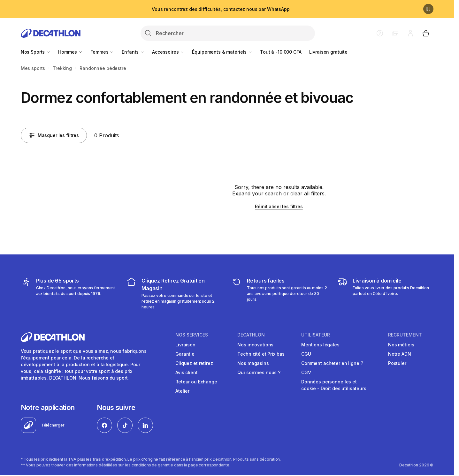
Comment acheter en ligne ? (332, 363)
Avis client (186, 372)
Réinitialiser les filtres (279, 206)
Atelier (182, 391)
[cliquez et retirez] (174, 293)
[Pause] (428, 9)
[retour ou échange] (280, 293)
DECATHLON (251, 335)
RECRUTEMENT (405, 335)
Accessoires (168, 52)
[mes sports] (69, 293)
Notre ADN (400, 354)
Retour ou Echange (196, 382)
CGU (306, 354)
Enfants (133, 52)
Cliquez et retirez (194, 363)
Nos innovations (255, 345)
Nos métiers (401, 345)
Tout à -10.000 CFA (281, 52)
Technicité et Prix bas (261, 354)
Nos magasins (253, 363)
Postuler (397, 363)
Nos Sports (36, 52)
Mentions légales (320, 345)
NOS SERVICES (192, 335)
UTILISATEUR (316, 335)
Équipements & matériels (222, 52)
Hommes (70, 52)
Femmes (102, 52)
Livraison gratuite (328, 52)
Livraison (185, 345)
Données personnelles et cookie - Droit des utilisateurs (334, 385)
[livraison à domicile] (385, 293)
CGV (306, 372)
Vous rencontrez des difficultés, (221, 9)
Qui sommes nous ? (259, 372)
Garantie (185, 354)
